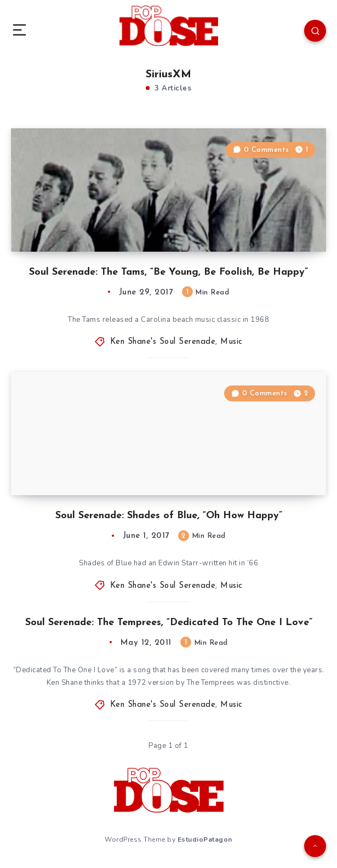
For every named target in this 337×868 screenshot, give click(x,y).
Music (232, 342)
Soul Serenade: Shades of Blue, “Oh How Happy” (169, 516)
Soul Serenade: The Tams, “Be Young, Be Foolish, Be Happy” (168, 272)
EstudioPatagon (205, 839)
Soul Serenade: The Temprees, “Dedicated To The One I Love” (169, 623)
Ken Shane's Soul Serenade (163, 342)
